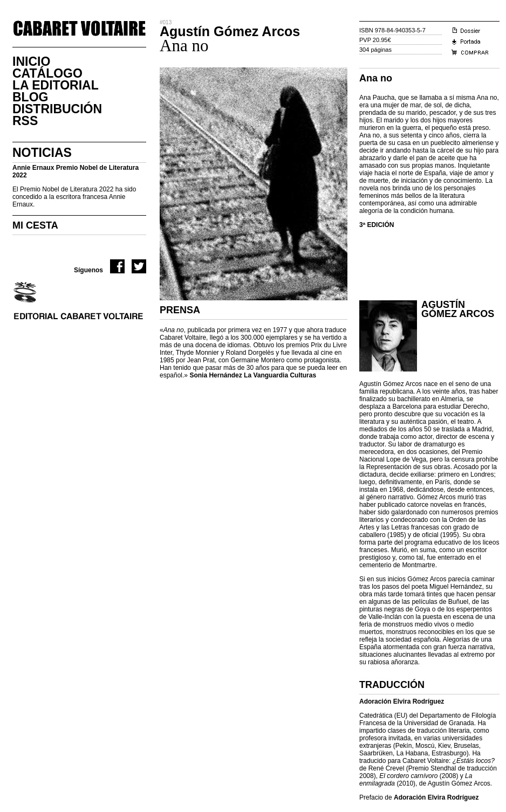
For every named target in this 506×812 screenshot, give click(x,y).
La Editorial (56, 85)
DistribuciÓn (57, 109)
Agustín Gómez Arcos (458, 309)
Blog (30, 97)
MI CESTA (35, 225)
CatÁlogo (47, 73)
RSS (25, 121)
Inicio (31, 61)
